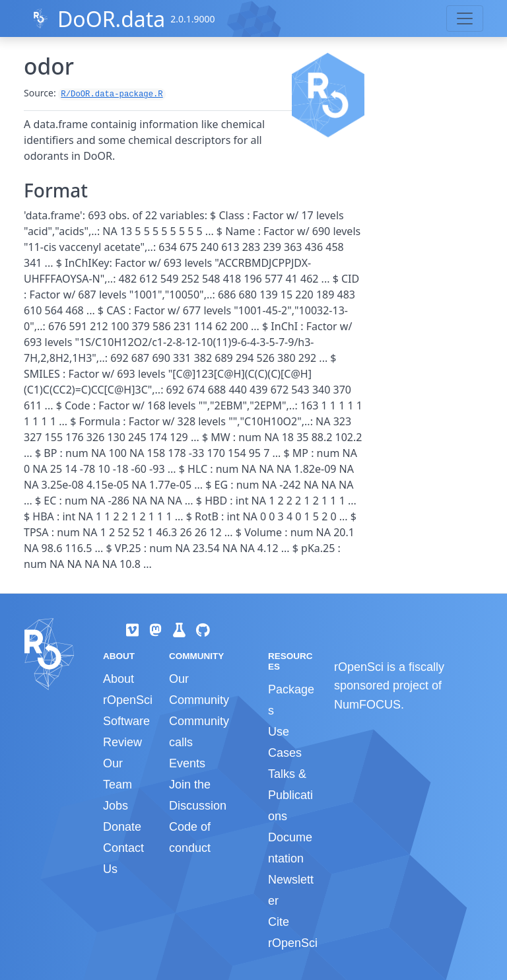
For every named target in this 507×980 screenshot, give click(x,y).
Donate (122, 827)
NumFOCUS (367, 705)
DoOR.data (111, 19)
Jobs (116, 806)
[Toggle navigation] (465, 18)
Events (187, 763)
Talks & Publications (290, 795)
